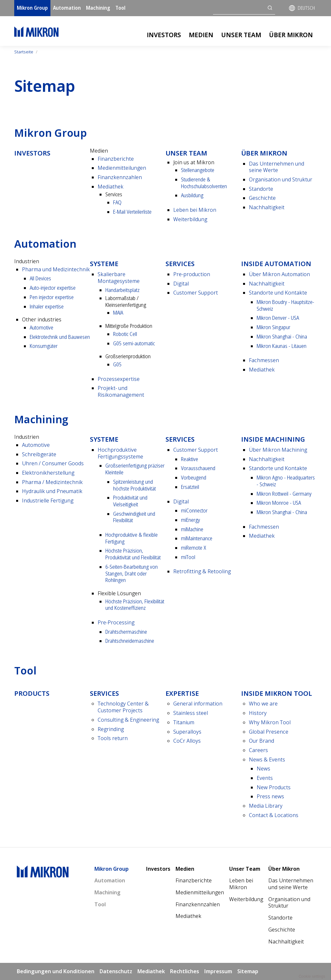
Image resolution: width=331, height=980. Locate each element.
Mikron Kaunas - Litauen (282, 346)
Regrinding (111, 729)
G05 (117, 364)
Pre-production (192, 274)
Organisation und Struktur (281, 179)
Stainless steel (191, 713)
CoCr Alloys (187, 741)
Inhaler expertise (47, 307)
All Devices (40, 278)
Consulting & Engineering (128, 720)
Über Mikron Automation (279, 274)
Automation (67, 8)
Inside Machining (273, 439)
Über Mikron (291, 35)
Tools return (113, 738)
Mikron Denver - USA (278, 318)
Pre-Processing (116, 622)
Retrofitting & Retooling (202, 571)
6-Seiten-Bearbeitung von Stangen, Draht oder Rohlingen (132, 573)
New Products (274, 787)
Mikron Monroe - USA (279, 503)
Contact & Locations (274, 815)
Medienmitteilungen (122, 168)
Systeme (104, 264)
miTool (188, 557)
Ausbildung (192, 195)
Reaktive (190, 459)
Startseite (24, 52)
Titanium (184, 722)
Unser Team (241, 35)
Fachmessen (264, 360)
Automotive (42, 328)
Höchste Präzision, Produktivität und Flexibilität (133, 554)
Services (180, 264)
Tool (120, 8)
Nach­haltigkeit (267, 284)
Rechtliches (185, 971)
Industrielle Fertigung (48, 501)
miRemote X (193, 548)
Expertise (182, 693)
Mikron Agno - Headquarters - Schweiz (286, 481)
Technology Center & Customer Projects (123, 707)
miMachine (192, 529)
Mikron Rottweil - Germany (284, 494)
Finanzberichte (116, 159)
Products (32, 693)
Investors (164, 35)
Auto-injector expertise (53, 288)
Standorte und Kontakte (278, 293)
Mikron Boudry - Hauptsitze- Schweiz (285, 305)
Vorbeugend (194, 478)
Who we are (263, 704)
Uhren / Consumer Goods (53, 463)
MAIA (118, 313)
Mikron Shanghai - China (282, 337)
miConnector (194, 511)
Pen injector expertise (52, 297)
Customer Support (196, 293)
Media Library (266, 806)
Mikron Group (32, 8)
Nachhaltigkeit (267, 207)
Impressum (218, 971)
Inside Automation (276, 264)
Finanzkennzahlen (120, 177)
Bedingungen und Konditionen (56, 971)
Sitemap (248, 971)
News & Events (267, 759)
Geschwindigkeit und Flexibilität (134, 517)
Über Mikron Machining (278, 450)
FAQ (117, 202)
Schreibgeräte (39, 454)
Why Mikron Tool (270, 722)
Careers (258, 750)
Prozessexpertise (119, 379)
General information (198, 704)
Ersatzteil (190, 487)
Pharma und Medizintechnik (56, 269)
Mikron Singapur (273, 327)
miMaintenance (197, 538)
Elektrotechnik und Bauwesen (60, 337)
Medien (201, 35)
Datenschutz (116, 971)
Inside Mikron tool (277, 693)
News (263, 769)
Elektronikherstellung (48, 473)
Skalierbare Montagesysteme (119, 278)
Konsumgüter (44, 346)
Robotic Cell (125, 334)
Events (265, 778)
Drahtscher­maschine (126, 632)
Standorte (261, 189)
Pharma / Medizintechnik (52, 482)
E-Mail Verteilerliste (132, 212)
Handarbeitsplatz (123, 290)
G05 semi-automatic (134, 343)
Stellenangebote (198, 170)
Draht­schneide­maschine (130, 641)
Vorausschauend (198, 468)
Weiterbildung (190, 219)
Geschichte (262, 198)
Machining (98, 8)
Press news (270, 796)
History (258, 713)
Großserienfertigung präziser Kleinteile (135, 469)
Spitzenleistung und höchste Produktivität (134, 485)
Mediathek (111, 187)
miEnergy (191, 520)
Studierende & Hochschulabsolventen (204, 183)
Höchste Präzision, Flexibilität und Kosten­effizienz (135, 605)
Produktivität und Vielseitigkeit (130, 501)
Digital (181, 284)
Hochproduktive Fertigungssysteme (120, 453)
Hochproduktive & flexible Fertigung (132, 538)
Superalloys (187, 732)
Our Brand (262, 741)
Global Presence (269, 732)
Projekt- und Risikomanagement (121, 391)
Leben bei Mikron (195, 210)
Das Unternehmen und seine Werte (277, 167)
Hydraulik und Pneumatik (52, 491)
